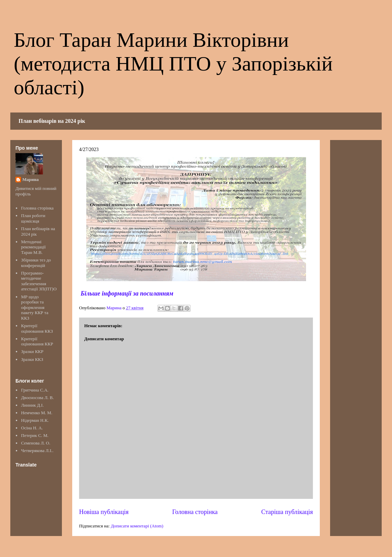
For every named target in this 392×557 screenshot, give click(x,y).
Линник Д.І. (32, 405)
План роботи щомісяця (33, 218)
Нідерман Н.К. (35, 420)
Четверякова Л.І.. (37, 451)
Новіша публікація (104, 512)
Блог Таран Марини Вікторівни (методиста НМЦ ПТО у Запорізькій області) (173, 64)
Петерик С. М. (35, 435)
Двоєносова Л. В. (37, 398)
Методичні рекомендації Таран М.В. (33, 247)
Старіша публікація (287, 512)
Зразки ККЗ (32, 359)
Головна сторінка (195, 512)
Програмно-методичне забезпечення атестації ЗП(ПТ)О (39, 281)
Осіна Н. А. (32, 428)
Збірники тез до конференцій (36, 263)
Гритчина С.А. (35, 390)
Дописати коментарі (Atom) (137, 526)
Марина (30, 179)
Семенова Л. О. (36, 443)
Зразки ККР (32, 351)
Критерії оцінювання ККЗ (37, 328)
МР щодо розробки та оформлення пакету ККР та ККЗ (35, 307)
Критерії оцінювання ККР (37, 341)
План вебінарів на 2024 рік (52, 121)
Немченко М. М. (37, 413)
